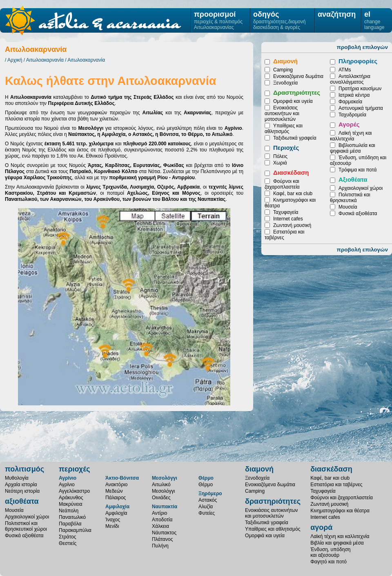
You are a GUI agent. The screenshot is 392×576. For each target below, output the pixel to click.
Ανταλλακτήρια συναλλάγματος (350, 79)
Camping (283, 70)
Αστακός (208, 500)
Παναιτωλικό (72, 517)
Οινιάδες (161, 498)
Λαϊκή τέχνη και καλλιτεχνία (351, 136)
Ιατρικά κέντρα (354, 95)
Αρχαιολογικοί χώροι (361, 188)
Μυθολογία (17, 478)
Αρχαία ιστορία (21, 485)
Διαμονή (285, 61)
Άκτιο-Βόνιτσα (122, 478)
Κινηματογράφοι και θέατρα (340, 511)
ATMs (345, 70)
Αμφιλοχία (117, 507)
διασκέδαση (331, 469)
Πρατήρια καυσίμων (360, 89)
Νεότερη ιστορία (22, 491)
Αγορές (349, 124)
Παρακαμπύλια (75, 530)
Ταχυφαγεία (286, 212)
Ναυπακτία (165, 507)
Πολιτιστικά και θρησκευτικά (350, 198)
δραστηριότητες (273, 501)
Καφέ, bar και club (293, 193)
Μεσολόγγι (165, 478)
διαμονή (259, 469)
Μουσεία (348, 207)
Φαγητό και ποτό (329, 562)
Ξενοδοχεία (285, 83)
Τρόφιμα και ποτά (357, 170)
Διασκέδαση (291, 172)
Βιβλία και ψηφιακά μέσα (337, 543)
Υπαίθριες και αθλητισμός (284, 129)
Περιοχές (286, 148)
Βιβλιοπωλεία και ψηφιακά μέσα (353, 148)
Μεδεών (114, 491)
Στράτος (67, 537)
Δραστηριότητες (297, 92)
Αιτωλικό (161, 485)
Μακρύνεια (70, 504)
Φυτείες (207, 513)
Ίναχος (113, 520)
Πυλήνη (160, 546)
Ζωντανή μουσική (292, 225)
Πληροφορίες (358, 61)
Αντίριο (159, 513)
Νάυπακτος (164, 533)
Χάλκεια (160, 526)
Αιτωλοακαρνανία (45, 60)
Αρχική (15, 60)
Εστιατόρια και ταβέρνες (336, 485)
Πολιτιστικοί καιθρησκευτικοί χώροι (26, 526)
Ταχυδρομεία (352, 115)
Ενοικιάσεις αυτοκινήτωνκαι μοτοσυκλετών (272, 513)
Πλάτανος (162, 539)
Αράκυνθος (71, 498)
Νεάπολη (69, 511)
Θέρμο (206, 478)
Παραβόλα (70, 524)
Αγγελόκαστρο (74, 491)
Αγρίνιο (68, 478)
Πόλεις (280, 156)
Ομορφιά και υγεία (293, 101)
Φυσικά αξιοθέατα (358, 213)
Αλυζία (206, 507)
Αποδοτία (162, 520)
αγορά (321, 527)
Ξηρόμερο (210, 494)
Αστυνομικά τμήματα (361, 108)
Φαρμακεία (350, 102)
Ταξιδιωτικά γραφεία (295, 138)
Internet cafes (288, 219)
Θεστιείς (68, 543)
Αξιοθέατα (353, 179)
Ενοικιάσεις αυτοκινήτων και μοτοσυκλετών (282, 113)
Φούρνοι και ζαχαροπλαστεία (282, 184)
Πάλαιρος (116, 498)
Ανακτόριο (116, 485)
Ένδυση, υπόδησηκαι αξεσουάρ (330, 552)
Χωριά (280, 163)
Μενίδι (112, 526)
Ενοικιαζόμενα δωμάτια (298, 76)
